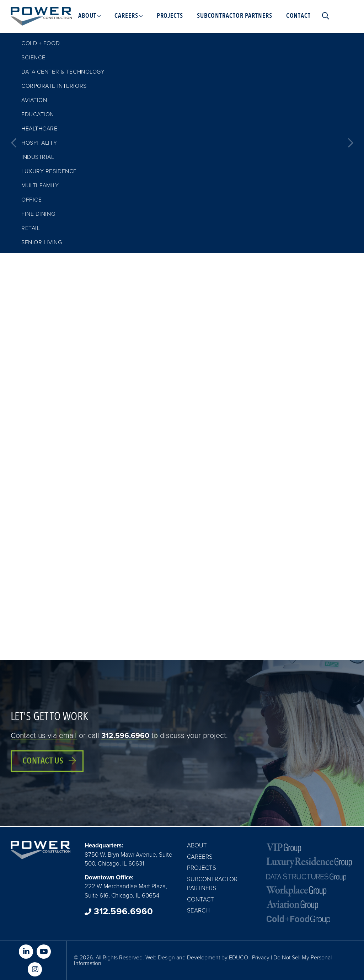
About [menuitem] (87, 16)
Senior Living (42, 242)
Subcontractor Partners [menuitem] (235, 16)
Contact (200, 899)
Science (33, 58)
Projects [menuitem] (170, 16)
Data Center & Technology (63, 72)
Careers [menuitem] (126, 16)
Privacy (261, 958)
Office (31, 200)
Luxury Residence (49, 171)
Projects (202, 868)
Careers (200, 857)
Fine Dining (38, 214)
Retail (31, 228)
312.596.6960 (125, 736)
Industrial (38, 157)
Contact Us (43, 761)
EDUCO (239, 958)
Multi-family (40, 186)
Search (198, 911)
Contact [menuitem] (298, 16)
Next (350, 143)
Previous (14, 143)
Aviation (34, 100)
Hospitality (39, 143)
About (197, 845)
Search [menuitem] (324, 16)
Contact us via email (44, 736)
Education (38, 114)
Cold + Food (41, 43)
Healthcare (39, 129)
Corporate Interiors (54, 86)
